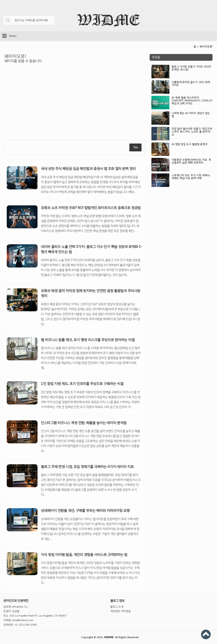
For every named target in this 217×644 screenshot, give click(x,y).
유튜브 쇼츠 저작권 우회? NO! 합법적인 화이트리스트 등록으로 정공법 (91, 208)
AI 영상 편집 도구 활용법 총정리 (190, 145)
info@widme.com (23, 620)
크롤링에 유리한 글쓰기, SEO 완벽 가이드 (191, 84)
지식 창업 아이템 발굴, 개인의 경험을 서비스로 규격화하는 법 (84, 555)
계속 (135, 147)
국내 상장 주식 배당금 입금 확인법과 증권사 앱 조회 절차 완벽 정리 (88, 169)
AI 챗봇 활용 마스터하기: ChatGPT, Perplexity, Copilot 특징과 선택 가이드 (192, 101)
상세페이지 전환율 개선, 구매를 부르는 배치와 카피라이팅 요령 (85, 511)
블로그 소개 (117, 607)
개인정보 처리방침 (121, 611)
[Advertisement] (181, 225)
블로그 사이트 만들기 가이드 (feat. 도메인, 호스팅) (192, 68)
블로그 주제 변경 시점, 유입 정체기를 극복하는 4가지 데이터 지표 (87, 467)
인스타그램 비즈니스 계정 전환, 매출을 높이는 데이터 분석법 (84, 423)
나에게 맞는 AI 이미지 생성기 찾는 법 (191, 115)
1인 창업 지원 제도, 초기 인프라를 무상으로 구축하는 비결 (82, 384)
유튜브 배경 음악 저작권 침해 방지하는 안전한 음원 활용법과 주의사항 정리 (91, 293)
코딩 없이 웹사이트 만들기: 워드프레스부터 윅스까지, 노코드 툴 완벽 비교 (192, 132)
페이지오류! (206, 47)
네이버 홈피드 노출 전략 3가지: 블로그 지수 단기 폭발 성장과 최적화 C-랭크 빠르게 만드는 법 (92, 249)
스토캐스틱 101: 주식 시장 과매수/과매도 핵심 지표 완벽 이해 (191, 177)
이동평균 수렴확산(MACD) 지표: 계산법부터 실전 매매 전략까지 (191, 162)
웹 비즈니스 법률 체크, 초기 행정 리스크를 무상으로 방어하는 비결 (88, 340)
